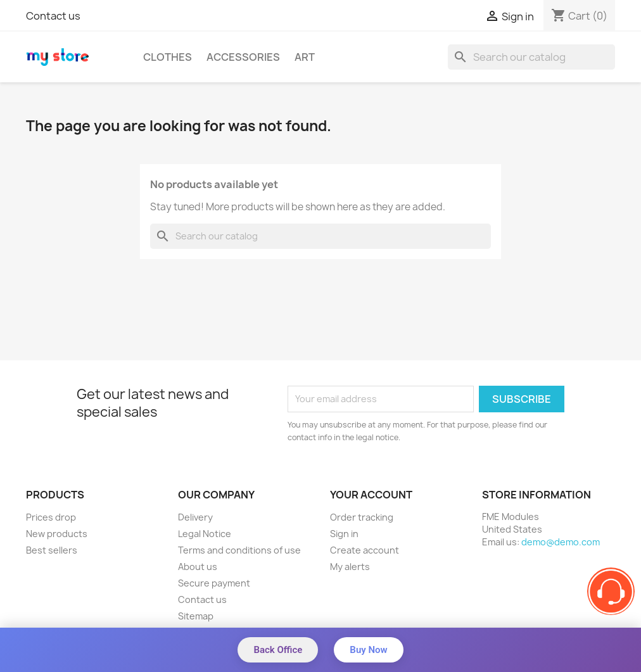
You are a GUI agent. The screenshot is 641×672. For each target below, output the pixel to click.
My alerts (350, 567)
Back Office (278, 650)
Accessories (243, 57)
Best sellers (52, 550)
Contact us (53, 16)
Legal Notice (205, 534)
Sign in (344, 534)
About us (198, 567)
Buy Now (368, 650)
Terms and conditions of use (239, 550)
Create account (365, 550)
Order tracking (362, 517)
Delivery (195, 517)
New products (57, 534)
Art (305, 57)
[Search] (531, 57)
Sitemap (196, 616)
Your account (371, 495)
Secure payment (214, 583)
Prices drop (51, 517)
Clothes (168, 57)
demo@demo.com (561, 542)
